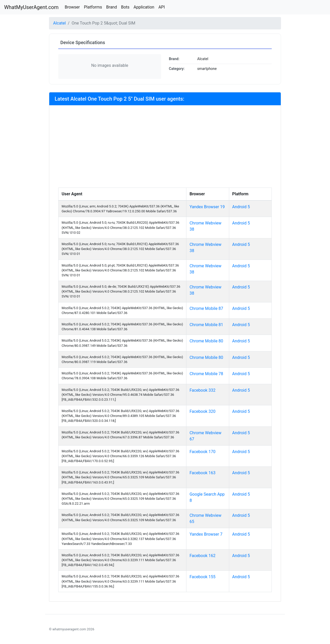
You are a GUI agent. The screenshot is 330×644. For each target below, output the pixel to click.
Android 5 (241, 207)
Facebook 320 (202, 411)
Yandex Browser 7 (206, 534)
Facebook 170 (202, 452)
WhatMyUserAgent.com (31, 7)
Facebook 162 (202, 556)
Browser (72, 7)
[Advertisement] (165, 149)
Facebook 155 (202, 577)
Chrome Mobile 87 (206, 308)
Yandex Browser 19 (207, 207)
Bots (125, 7)
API (162, 7)
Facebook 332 (202, 390)
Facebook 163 (202, 473)
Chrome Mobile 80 (206, 341)
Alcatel (59, 23)
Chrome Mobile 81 (206, 325)
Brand (112, 7)
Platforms (93, 7)
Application (144, 7)
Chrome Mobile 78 (206, 374)
